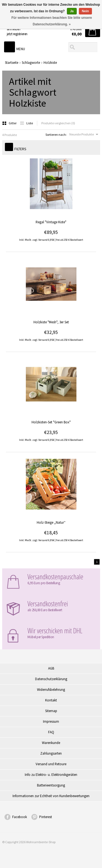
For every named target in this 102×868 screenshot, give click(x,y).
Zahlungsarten (51, 753)
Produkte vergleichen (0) (58, 123)
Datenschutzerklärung (51, 679)
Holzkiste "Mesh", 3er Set (51, 322)
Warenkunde (51, 743)
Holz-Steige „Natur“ (51, 522)
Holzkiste (50, 63)
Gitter (10, 123)
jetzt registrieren (17, 34)
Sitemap (51, 711)
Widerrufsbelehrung (51, 690)
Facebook (20, 817)
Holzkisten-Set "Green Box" (51, 422)
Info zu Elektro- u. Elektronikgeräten (51, 775)
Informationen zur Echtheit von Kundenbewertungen (51, 796)
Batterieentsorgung (51, 785)
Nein (85, 11)
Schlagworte (31, 63)
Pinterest (46, 817)
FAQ (51, 732)
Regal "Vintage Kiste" (51, 222)
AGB (51, 668)
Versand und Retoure (51, 764)
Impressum (51, 721)
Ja (72, 11)
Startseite (12, 63)
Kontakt (51, 700)
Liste (26, 123)
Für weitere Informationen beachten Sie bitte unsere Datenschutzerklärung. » (52, 21)
